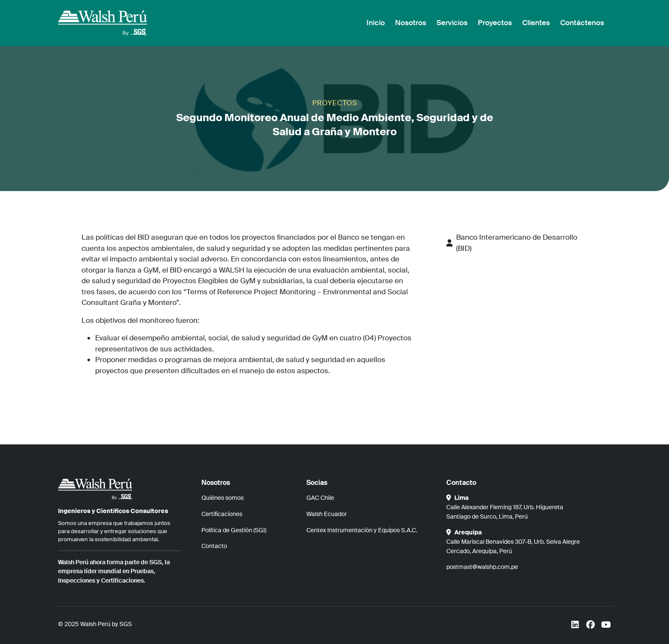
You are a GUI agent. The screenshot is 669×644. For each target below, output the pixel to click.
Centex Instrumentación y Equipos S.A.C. (362, 530)
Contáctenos (582, 23)
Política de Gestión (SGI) (234, 530)
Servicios (452, 23)
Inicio (376, 23)
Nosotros (411, 23)
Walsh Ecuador (327, 514)
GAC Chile (320, 498)
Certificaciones (222, 514)
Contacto (214, 546)
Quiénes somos (223, 498)
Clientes (536, 23)
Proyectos (495, 23)
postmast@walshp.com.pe (482, 567)
